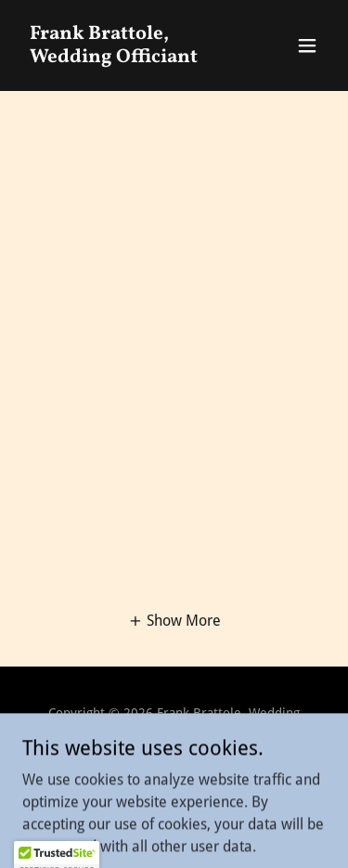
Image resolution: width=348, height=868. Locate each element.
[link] (129, 57)
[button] (307, 45)
